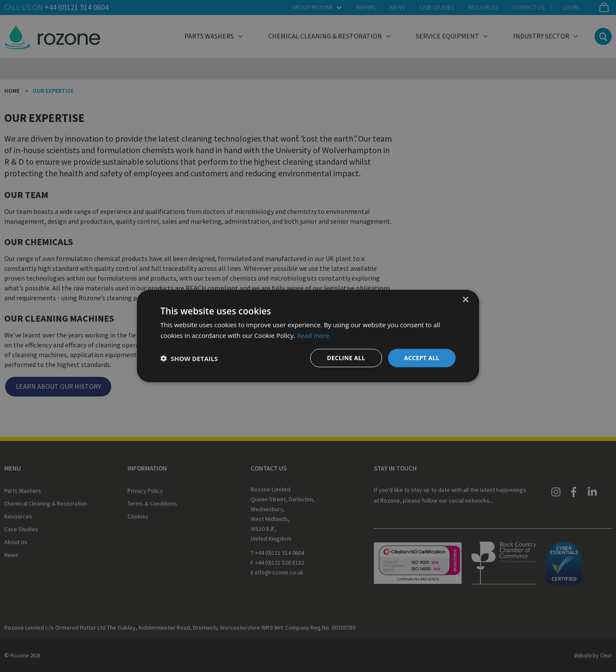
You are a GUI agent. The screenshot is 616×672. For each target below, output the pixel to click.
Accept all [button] (421, 358)
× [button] (465, 299)
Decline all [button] (344, 358)
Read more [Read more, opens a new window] (313, 335)
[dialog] (308, 336)
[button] (189, 358)
